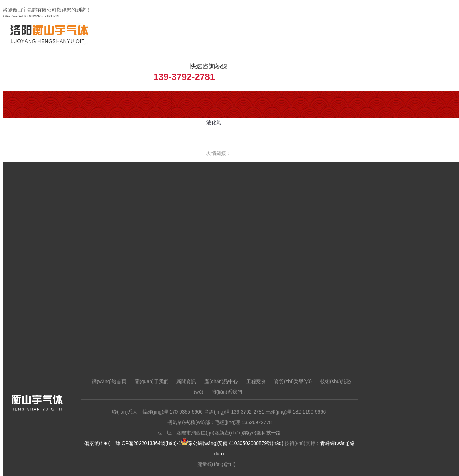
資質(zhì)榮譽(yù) (296, 349)
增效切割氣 (181, 99)
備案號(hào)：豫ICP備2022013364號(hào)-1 (136, 411)
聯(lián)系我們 (230, 359)
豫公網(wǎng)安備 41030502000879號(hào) (235, 411)
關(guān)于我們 (155, 349)
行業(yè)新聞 (130, 99)
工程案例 (259, 349)
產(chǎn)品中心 (225, 349)
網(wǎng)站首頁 (112, 349)
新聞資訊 (190, 349)
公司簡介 (79, 99)
